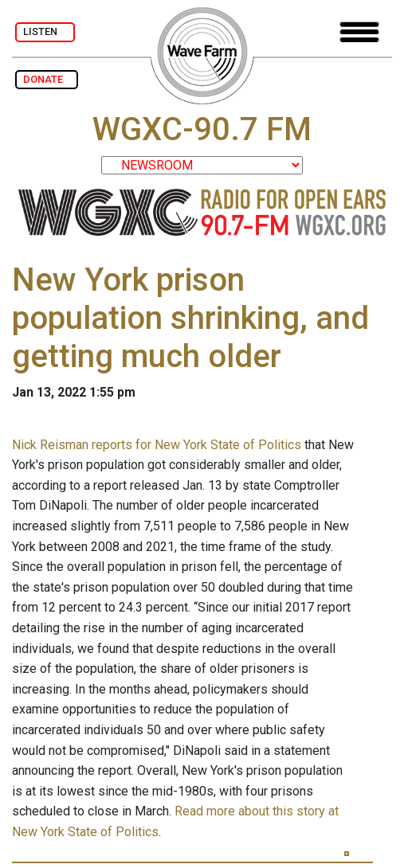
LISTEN (45, 31)
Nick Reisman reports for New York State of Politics (157, 445)
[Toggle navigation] (359, 32)
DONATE (47, 79)
